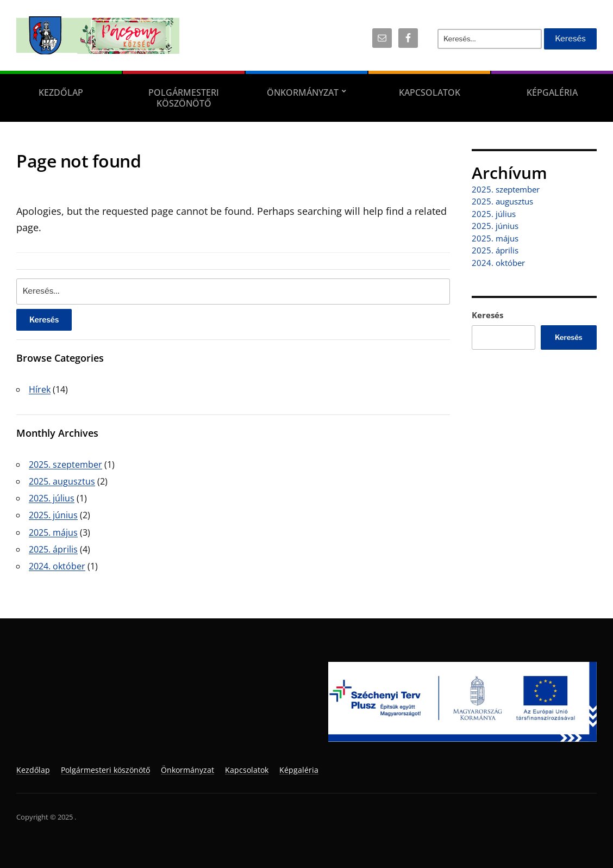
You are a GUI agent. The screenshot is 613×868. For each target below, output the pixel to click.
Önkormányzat (303, 92)
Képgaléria (552, 92)
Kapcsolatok (430, 92)
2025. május (53, 532)
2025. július (52, 498)
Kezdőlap (61, 92)
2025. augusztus (62, 481)
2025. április (53, 549)
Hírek (40, 389)
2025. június (53, 515)
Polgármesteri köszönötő (184, 98)
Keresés (487, 315)
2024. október (57, 566)
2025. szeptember (65, 464)
